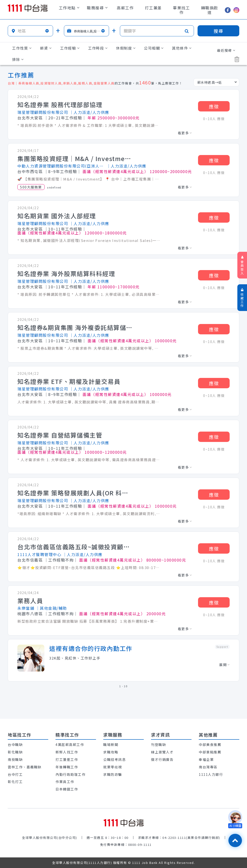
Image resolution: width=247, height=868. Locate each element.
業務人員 (30, 601)
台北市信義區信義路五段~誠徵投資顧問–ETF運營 (75, 547)
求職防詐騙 (113, 774)
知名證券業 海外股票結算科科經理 (66, 274)
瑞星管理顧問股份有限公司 (43, 112)
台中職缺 (15, 745)
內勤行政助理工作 (70, 774)
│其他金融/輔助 (51, 608)
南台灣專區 (208, 767)
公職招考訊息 (114, 759)
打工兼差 (153, 8)
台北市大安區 (30, 118)
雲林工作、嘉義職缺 (25, 767)
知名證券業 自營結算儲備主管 (60, 435)
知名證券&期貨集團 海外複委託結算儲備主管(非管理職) (75, 328)
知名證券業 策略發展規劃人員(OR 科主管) (75, 493)
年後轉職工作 (67, 767)
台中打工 (15, 774)
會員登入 (242, 266)
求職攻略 (111, 752)
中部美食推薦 (210, 745)
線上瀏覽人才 (162, 752)
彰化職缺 (15, 752)
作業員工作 (65, 782)
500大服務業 (31, 187)
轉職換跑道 (210, 10)
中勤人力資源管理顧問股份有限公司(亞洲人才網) (61, 166)
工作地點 (69, 8)
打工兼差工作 (67, 759)
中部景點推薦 (210, 752)
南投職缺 (15, 759)
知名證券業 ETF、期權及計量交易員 (69, 382)
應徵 (214, 106)
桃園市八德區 (30, 614)
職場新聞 (111, 745)
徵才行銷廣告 (162, 759)
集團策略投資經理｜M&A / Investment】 (75, 159)
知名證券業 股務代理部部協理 (60, 105)
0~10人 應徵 (214, 119)
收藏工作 (242, 298)
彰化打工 (15, 782)
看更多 (185, 133)
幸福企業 (206, 759)
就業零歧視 (113, 767)
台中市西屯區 (30, 171)
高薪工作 (125, 8)
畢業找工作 (181, 10)
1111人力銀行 (211, 774)
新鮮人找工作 (67, 752)
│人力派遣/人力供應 (89, 112)
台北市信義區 (30, 560)
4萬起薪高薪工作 (70, 745)
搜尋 (219, 31)
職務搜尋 (97, 8)
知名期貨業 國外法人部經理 (57, 216)
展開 (224, 665)
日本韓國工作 (67, 789)
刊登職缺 (158, 745)
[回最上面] (235, 840)
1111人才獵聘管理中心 (39, 554)
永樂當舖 (26, 608)
